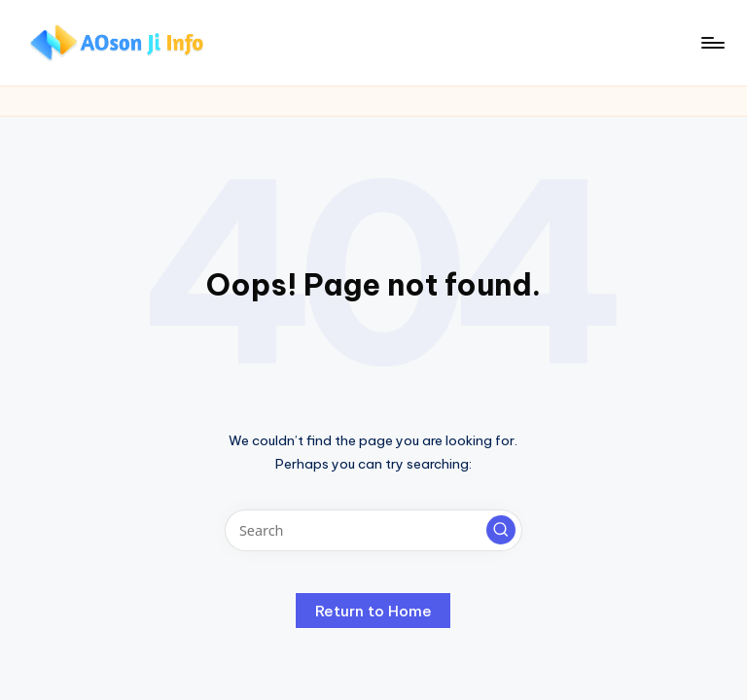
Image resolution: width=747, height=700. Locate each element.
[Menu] (711, 43)
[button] (501, 530)
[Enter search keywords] (373, 530)
